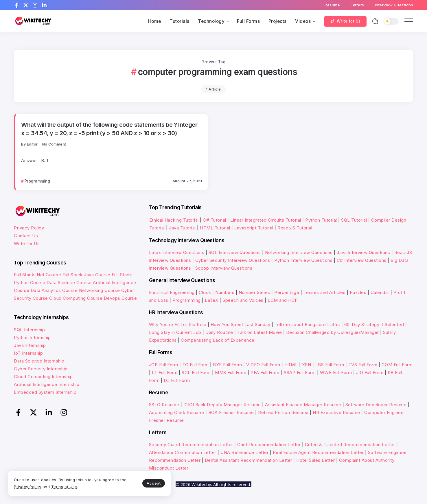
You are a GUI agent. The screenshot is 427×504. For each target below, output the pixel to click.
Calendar (380, 292)
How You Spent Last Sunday (241, 324)
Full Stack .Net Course (37, 275)
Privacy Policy (29, 228)
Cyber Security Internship (41, 369)
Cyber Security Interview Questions (233, 260)
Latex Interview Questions (177, 252)
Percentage (287, 292)
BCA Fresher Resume (231, 412)
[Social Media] (16, 5)
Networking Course (100, 290)
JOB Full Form (164, 365)
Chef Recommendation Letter (269, 445)
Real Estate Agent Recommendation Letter (318, 452)
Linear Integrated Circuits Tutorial (266, 220)
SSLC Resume (164, 405)
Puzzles (358, 292)
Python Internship (32, 337)
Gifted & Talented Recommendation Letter (350, 445)
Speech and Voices (243, 300)
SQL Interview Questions (235, 252)
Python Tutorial (321, 220)
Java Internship (30, 345)
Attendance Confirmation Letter (183, 452)
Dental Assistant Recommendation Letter (249, 460)
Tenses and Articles (325, 292)
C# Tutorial (215, 220)
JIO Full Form (370, 373)
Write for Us (27, 243)
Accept (136, 483)
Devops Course (120, 298)
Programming (187, 300)
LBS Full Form (330, 365)
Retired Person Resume (283, 412)
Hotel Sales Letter (315, 460)
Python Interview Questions (303, 260)
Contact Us (26, 236)
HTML (291, 365)
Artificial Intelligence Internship (47, 384)
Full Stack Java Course (86, 275)
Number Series (254, 292)
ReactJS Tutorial (295, 228)
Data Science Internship (39, 361)
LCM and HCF (283, 300)
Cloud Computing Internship (43, 377)
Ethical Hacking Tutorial (174, 220)
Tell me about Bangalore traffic (307, 324)
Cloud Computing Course (76, 298)
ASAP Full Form (300, 373)
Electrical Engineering (172, 292)
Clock (205, 292)
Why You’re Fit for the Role (178, 324)
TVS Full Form (363, 365)
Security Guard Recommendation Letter (191, 445)
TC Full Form (196, 365)
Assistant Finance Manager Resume (303, 405)
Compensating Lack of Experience (218, 340)
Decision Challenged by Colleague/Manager (333, 332)
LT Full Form (165, 373)
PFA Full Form (265, 373)
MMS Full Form (231, 373)
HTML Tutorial (215, 228)
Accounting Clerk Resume (177, 412)
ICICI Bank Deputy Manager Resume (222, 405)
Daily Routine (219, 332)
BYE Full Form (228, 365)
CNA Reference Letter (244, 452)
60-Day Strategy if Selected (374, 324)
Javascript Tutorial (254, 228)
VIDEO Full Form (263, 365)
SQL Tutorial (354, 220)
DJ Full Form (177, 380)
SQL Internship (29, 330)
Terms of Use (72, 486)
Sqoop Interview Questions (224, 268)
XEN (307, 365)
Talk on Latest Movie (259, 332)
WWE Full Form (336, 373)
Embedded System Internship (45, 392)
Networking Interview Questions (299, 252)
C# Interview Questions (362, 260)
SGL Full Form (196, 373)
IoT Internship (28, 353)
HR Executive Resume (336, 412)
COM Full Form (397, 365)
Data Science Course (69, 283)
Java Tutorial (182, 228)
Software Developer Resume (376, 405)
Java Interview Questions (363, 252)
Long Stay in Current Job (175, 332)
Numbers (225, 292)
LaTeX (212, 300)
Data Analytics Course (54, 290)
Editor (32, 144)
